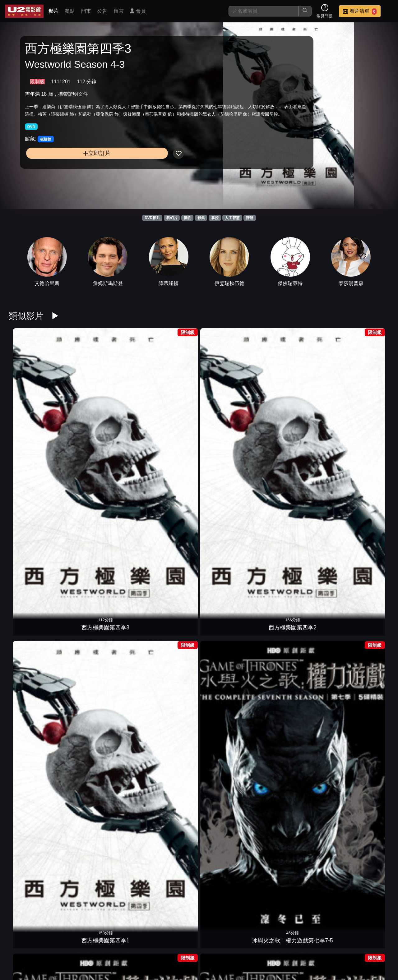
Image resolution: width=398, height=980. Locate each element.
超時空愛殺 (29, 648)
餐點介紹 (195, 943)
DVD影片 (152, 218)
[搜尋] (264, 11)
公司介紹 (347, 943)
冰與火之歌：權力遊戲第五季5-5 (272, 471)
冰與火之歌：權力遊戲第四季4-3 (126, 471)
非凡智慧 (126, 648)
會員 (138, 11)
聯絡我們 (286, 943)
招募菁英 (317, 943)
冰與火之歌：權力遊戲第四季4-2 (175, 471)
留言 (119, 11)
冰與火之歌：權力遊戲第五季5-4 (320, 471)
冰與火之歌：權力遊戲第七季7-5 (175, 387)
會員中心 (377, 943)
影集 (201, 218)
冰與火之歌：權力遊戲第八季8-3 (272, 810)
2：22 (369, 648)
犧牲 (187, 218)
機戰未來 (223, 648)
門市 (86, 11)
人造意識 (175, 648)
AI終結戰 (175, 564)
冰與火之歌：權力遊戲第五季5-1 (78, 556)
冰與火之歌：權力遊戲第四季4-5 (29, 471)
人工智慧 (232, 218)
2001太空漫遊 (272, 648)
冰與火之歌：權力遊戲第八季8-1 (369, 810)
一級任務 (126, 564)
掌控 (215, 218)
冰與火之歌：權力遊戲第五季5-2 (29, 556)
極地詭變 (272, 564)
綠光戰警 (78, 733)
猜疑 (250, 218)
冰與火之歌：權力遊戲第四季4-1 (223, 471)
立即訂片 (69, 175)
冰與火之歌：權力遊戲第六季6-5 (175, 894)
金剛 (320, 564)
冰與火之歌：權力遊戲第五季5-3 (369, 471)
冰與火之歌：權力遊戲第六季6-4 (223, 894)
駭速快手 (126, 733)
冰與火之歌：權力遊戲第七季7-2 (320, 387)
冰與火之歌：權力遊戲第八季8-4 (223, 810)
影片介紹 (164, 943)
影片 (53, 11)
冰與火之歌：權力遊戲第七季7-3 (272, 387)
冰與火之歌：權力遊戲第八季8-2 (320, 810)
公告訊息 (256, 943)
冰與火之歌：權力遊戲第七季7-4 (223, 387)
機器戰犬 (78, 648)
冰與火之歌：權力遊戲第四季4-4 (78, 471)
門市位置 (225, 943)
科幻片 (172, 218)
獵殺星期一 (29, 733)
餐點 (70, 11)
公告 (102, 11)
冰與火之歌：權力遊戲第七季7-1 (369, 387)
